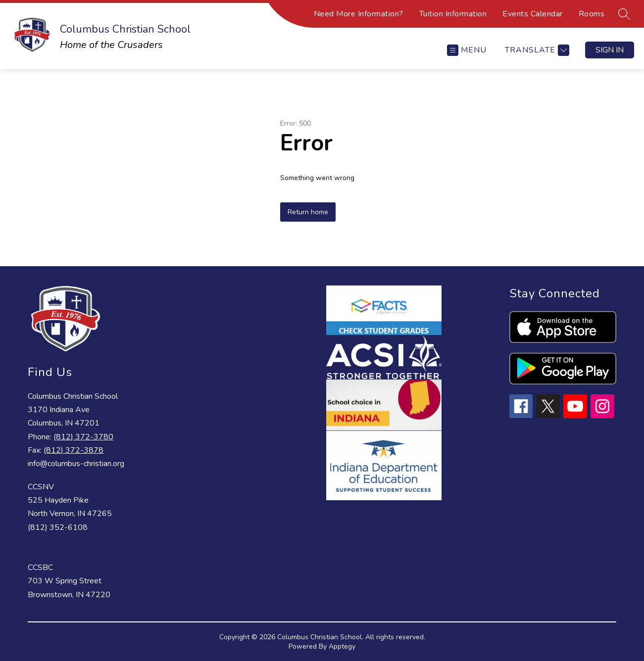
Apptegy (342, 646)
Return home (308, 212)
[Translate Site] (536, 50)
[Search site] (624, 14)
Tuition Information (453, 14)
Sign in (610, 50)
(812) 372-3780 (83, 437)
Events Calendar (533, 14)
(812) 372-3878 (74, 450)
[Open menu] (467, 50)
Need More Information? (359, 14)
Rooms (592, 14)
